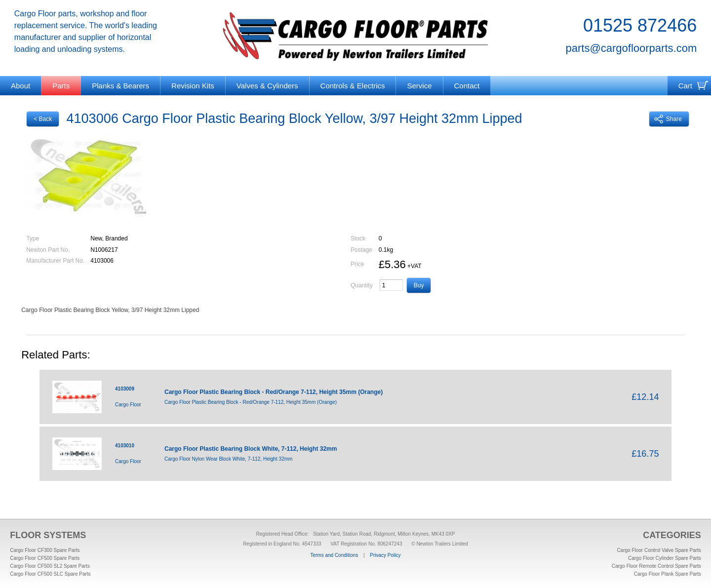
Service (419, 86)
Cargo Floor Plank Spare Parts (668, 574)
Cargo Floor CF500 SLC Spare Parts (50, 574)
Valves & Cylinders (267, 86)
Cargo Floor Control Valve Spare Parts (659, 550)
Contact (467, 86)
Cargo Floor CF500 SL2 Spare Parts (50, 566)
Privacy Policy (385, 555)
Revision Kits (193, 86)
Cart (685, 86)
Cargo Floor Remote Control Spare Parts (656, 566)
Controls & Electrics (353, 86)
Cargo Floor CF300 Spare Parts (45, 550)
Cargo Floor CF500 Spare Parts (45, 558)
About (20, 86)
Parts (61, 86)
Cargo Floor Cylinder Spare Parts (665, 558)
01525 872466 (640, 25)
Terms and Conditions (334, 555)
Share (668, 119)
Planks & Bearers (120, 86)
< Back (43, 119)
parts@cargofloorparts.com (632, 48)
